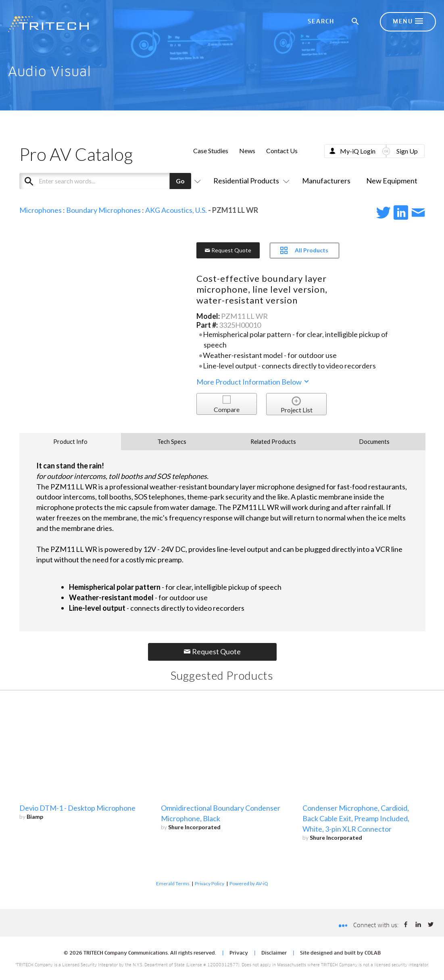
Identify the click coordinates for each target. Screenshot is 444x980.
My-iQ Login (358, 151)
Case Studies (211, 151)
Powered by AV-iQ (249, 883)
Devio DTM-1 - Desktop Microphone (77, 808)
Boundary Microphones (103, 210)
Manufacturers (326, 181)
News (247, 151)
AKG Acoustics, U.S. (176, 210)
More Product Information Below (253, 382)
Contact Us (282, 151)
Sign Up (407, 151)
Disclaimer (274, 953)
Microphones (41, 210)
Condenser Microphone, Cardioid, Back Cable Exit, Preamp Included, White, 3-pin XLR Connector (356, 818)
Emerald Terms (173, 883)
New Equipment (392, 181)
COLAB (373, 953)
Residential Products (250, 181)
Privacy (239, 953)
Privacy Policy (209, 883)
